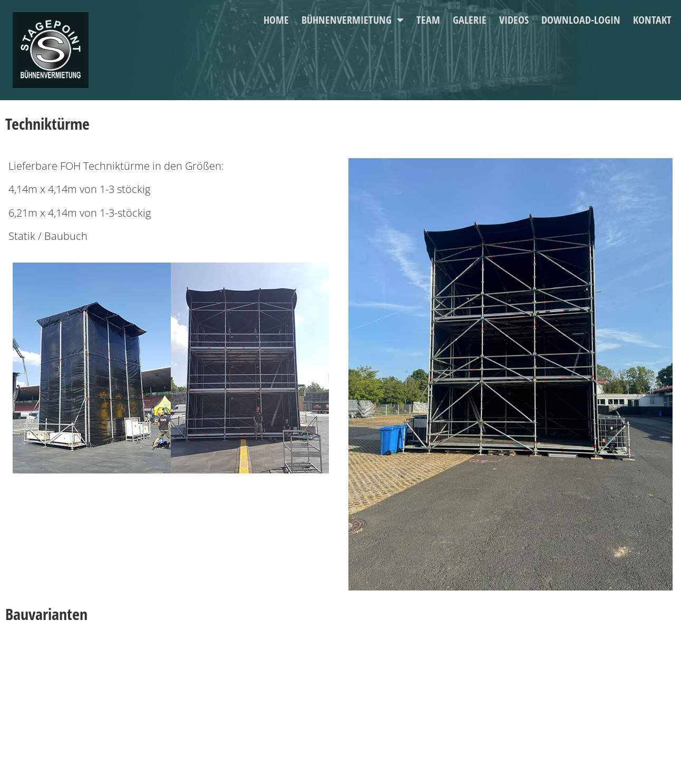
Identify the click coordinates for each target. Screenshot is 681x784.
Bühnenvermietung (353, 20)
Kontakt (652, 20)
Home (276, 20)
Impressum (194, 725)
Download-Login (581, 20)
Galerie (470, 20)
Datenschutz (196, 743)
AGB (184, 761)
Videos (514, 20)
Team (428, 20)
